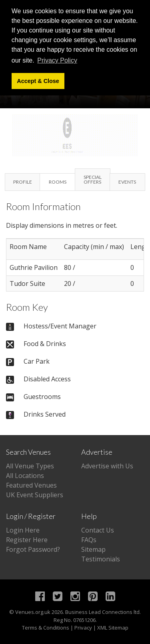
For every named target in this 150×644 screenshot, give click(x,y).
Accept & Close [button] (38, 81)
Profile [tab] (23, 182)
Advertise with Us (107, 466)
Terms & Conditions (46, 628)
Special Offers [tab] (93, 179)
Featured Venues (31, 485)
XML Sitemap (113, 628)
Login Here (23, 530)
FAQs (89, 540)
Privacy (83, 628)
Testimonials (101, 559)
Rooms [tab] (58, 182)
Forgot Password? (33, 549)
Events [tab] (127, 182)
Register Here (27, 540)
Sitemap (93, 549)
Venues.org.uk (33, 612)
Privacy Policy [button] (57, 60)
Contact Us (98, 530)
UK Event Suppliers (35, 495)
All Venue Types (30, 466)
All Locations (25, 476)
